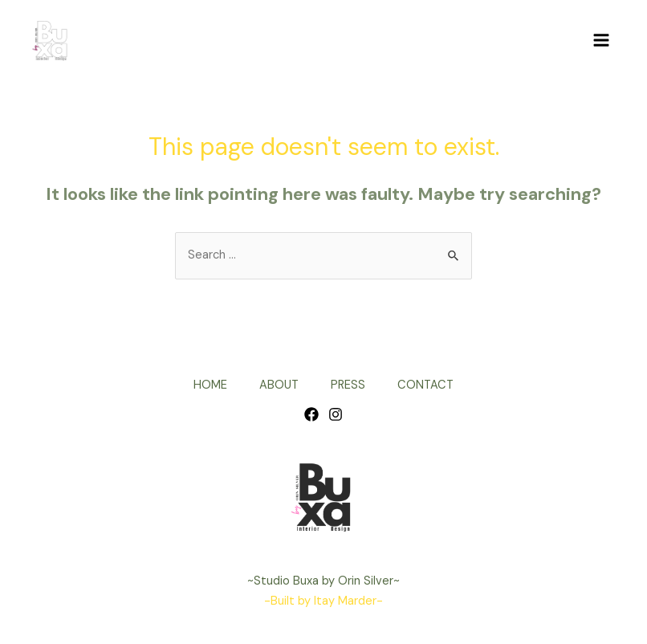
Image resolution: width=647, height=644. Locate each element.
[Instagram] (336, 414)
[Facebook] (311, 414)
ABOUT (279, 385)
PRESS (348, 385)
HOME (210, 385)
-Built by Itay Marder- (323, 601)
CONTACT (425, 385)
